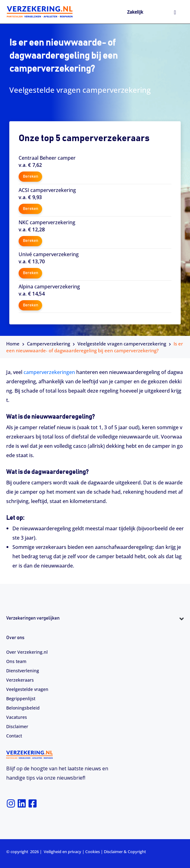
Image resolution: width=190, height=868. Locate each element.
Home (13, 344)
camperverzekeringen (49, 372)
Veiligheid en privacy (62, 852)
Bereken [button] (31, 177)
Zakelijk (135, 12)
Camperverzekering (49, 344)
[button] (95, 630)
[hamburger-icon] (175, 13)
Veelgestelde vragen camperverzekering (122, 344)
